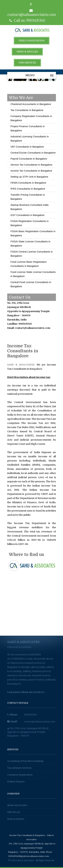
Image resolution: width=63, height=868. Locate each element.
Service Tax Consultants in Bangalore (32, 165)
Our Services (27, 63)
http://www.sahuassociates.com (34, 856)
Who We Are (14, 812)
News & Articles (16, 819)
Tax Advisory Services (19, 768)
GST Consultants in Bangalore (28, 215)
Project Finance (16, 782)
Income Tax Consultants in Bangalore (31, 171)
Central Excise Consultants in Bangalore (33, 153)
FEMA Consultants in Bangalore (28, 183)
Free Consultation (32, 41)
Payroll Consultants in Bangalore (29, 159)
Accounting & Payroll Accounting (25, 761)
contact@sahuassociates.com (40, 722)
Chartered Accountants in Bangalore (31, 104)
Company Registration (20, 775)
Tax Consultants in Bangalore (27, 110)
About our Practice (17, 805)
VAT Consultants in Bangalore (27, 147)
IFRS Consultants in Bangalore (28, 189)
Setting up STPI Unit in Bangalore (29, 177)
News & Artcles (27, 52)
